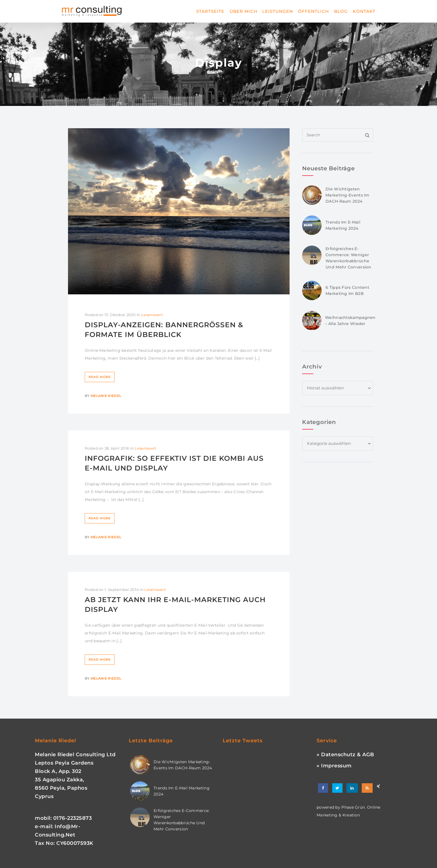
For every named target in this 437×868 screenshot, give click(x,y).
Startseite (210, 11)
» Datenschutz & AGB (345, 755)
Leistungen (278, 11)
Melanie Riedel (106, 396)
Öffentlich (313, 11)
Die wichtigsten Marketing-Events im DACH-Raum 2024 (348, 195)
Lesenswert (152, 315)
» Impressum (334, 766)
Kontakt (364, 11)
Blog (341, 11)
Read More (100, 377)
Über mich (243, 11)
